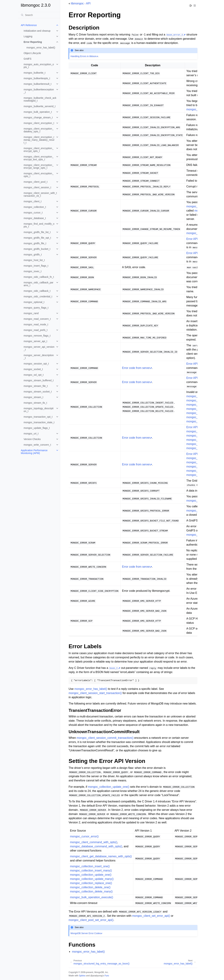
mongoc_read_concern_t (37, 319)
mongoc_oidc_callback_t (37, 291)
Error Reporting (33, 42)
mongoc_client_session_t (37, 187)
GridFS (27, 59)
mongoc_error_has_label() (41, 48)
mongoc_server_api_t (35, 341)
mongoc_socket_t (33, 369)
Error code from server (136, 368)
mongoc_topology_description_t (38, 410)
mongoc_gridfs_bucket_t (37, 249)
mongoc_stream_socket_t (38, 392)
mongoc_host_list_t (34, 260)
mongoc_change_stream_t (38, 117)
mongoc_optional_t (34, 302)
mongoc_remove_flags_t (37, 336)
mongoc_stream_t (33, 397)
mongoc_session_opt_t (36, 364)
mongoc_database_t (35, 218)
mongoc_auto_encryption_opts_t (39, 66)
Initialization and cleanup (37, 31)
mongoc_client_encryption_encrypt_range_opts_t (38, 166)
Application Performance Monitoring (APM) (34, 452)
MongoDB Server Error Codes (86, 933)
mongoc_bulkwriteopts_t (37, 78)
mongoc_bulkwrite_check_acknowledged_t (40, 99)
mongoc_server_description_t (39, 357)
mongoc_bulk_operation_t (38, 112)
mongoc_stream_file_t (36, 386)
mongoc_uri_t (31, 434)
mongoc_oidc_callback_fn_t (39, 277)
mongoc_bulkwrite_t (35, 73)
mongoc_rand (31, 313)
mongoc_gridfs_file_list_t (37, 232)
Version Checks (32, 439)
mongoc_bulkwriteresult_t (38, 84)
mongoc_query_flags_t (36, 308)
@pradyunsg (96, 976)
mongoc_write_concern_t (37, 445)
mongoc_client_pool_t (36, 182)
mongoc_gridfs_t (33, 255)
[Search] (39, 15)
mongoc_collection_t (35, 207)
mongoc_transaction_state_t (39, 422)
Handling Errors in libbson (84, 56)
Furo (107, 976)
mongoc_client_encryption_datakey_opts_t (38, 130)
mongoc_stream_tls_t (35, 403)
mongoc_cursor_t (33, 213)
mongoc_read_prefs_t (36, 330)
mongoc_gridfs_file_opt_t (37, 238)
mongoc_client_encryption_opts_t (38, 175)
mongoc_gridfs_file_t (35, 243)
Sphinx (82, 976)
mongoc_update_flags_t (37, 428)
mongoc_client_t (33, 201)
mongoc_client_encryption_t (39, 123)
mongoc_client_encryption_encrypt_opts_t (38, 150)
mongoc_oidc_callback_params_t (38, 284)
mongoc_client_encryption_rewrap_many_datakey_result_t (39, 140)
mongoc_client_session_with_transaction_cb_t (40, 194)
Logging (28, 36)
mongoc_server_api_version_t (39, 348)
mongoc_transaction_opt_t (38, 417)
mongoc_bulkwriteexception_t (39, 91)
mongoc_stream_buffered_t (39, 380)
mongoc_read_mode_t (36, 324)
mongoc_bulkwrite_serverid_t (40, 106)
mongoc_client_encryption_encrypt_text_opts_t (38, 158)
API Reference (29, 25)
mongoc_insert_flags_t (36, 266)
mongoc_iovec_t (33, 271)
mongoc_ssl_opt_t (34, 375)
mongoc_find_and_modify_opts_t (39, 225)
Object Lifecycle (32, 53)
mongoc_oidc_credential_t (38, 296)
